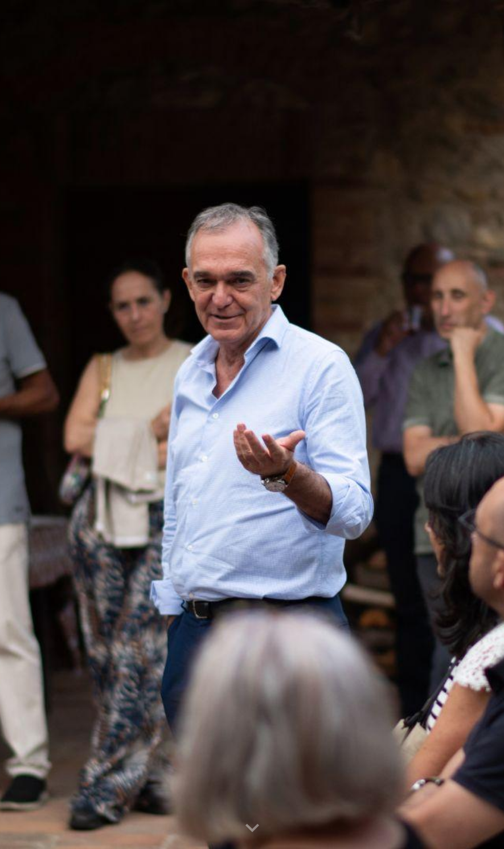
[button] (252, 828)
